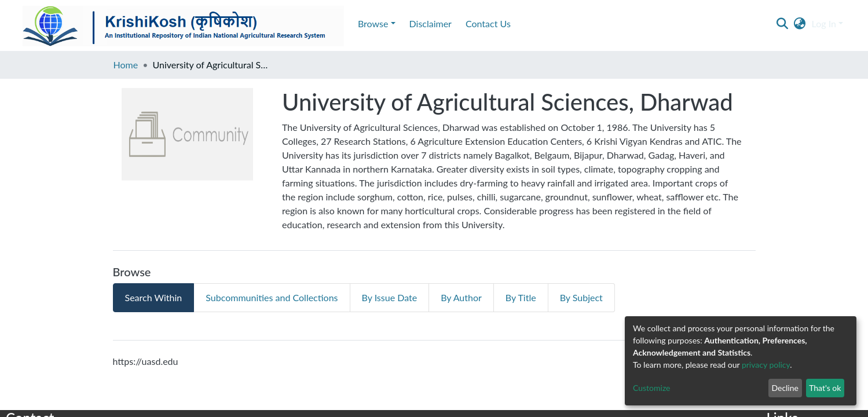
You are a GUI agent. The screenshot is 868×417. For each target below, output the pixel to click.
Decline (785, 388)
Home (126, 65)
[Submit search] (783, 24)
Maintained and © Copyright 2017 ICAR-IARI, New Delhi (94, 406)
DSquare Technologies (99, 374)
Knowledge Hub (30, 374)
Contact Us (167, 23)
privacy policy (766, 365)
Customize (652, 388)
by (69, 374)
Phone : (17, 359)
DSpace (851, 406)
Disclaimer (109, 23)
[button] (800, 24)
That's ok (825, 388)
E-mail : (19, 329)
